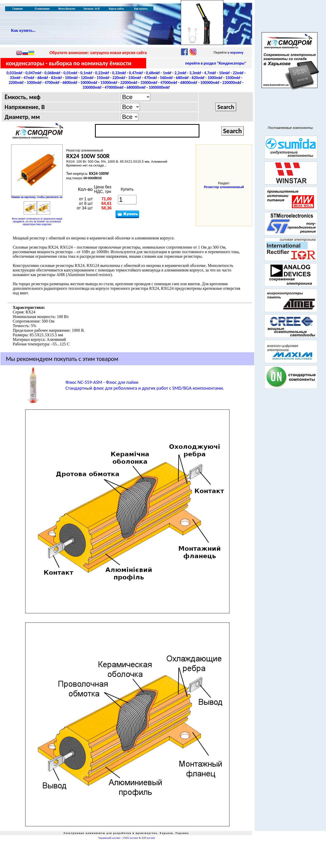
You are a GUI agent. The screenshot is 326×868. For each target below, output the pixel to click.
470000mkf (114, 87)
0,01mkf (70, 73)
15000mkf (109, 82)
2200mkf (16, 82)
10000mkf (89, 82)
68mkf (43, 78)
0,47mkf (136, 73)
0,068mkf (52, 73)
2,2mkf (180, 73)
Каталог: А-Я (92, 9)
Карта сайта (116, 9)
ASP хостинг (148, 838)
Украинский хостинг (109, 838)
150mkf (103, 78)
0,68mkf (153, 73)
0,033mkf (15, 73)
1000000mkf (159, 87)
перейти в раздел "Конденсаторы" (216, 63)
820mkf (198, 78)
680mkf (182, 78)
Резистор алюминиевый (224, 187)
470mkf (151, 78)
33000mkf (149, 82)
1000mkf (215, 78)
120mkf (87, 78)
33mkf (15, 78)
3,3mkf (195, 73)
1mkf (167, 73)
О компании (42, 9)
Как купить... (23, 30)
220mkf (119, 78)
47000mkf (169, 82)
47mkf (29, 78)
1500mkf (233, 78)
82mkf (57, 78)
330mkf (135, 78)
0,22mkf (102, 73)
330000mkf (92, 87)
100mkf (71, 78)
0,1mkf (86, 73)
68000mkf (189, 82)
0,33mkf (119, 73)
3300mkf (34, 82)
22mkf (238, 73)
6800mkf (70, 82)
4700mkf (52, 82)
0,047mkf (33, 73)
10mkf (224, 73)
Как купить (141, 9)
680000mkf (136, 87)
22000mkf (129, 82)
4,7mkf (210, 73)
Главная (17, 9)
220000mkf (232, 82)
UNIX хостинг (130, 838)
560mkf (166, 78)
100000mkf (210, 82)
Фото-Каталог (67, 9)
